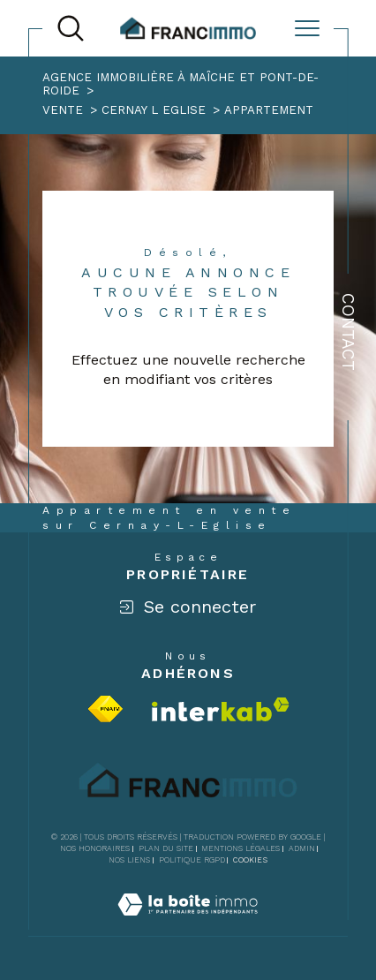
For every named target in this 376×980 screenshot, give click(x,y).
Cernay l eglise (154, 110)
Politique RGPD (192, 860)
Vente (63, 110)
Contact (348, 332)
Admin (302, 848)
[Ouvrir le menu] (307, 28)
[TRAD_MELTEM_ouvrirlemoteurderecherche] (71, 28)
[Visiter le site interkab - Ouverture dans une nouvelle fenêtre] (221, 709)
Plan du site (166, 848)
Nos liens (129, 860)
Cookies (250, 860)
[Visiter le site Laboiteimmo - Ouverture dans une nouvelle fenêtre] (188, 925)
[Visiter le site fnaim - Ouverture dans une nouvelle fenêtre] (105, 709)
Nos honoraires (95, 848)
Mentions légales (241, 848)
